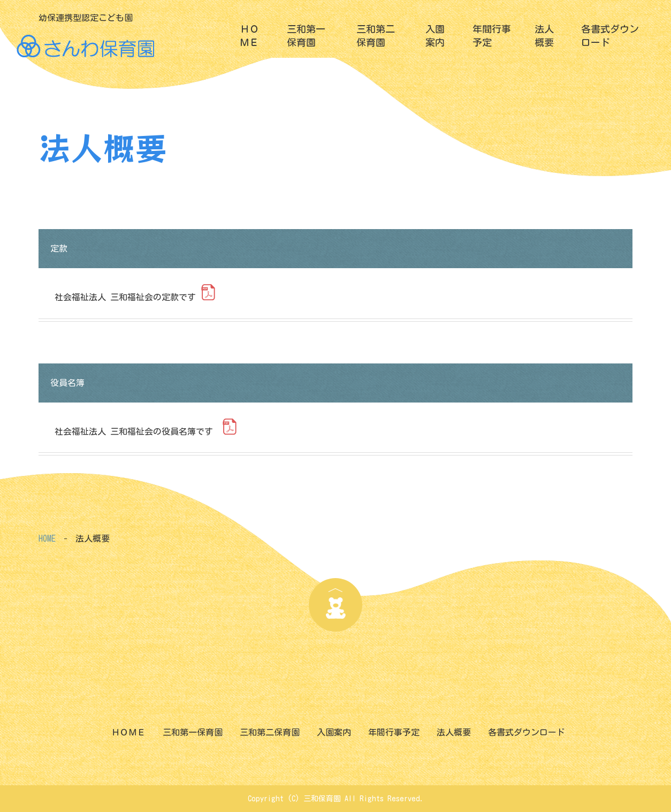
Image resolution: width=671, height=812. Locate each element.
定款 (59, 248)
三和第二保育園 (376, 36)
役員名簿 (70, 383)
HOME (47, 538)
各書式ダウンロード (610, 36)
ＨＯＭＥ (249, 36)
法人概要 (544, 36)
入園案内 (435, 36)
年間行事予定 (492, 36)
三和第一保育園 (306, 36)
